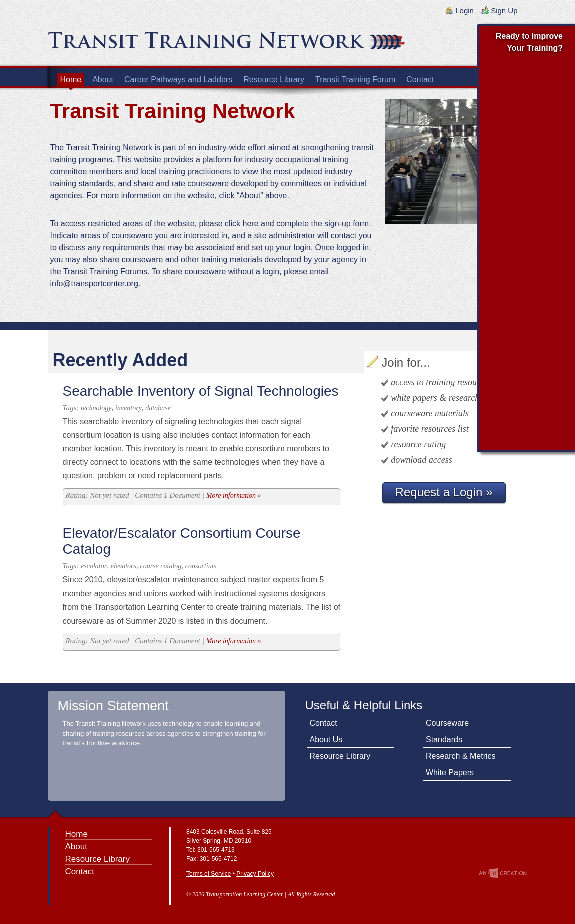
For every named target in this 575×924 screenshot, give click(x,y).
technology (96, 408)
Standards (444, 739)
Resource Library (274, 79)
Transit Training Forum (355, 79)
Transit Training (168, 44)
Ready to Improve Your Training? (529, 42)
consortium (201, 566)
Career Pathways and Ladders (178, 79)
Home (71, 79)
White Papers (450, 773)
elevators (123, 566)
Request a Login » (444, 492)
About (103, 79)
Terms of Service (208, 874)
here (251, 224)
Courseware (447, 723)
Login (465, 10)
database (158, 408)
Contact (420, 79)
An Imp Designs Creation (503, 873)
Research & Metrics (461, 756)
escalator (94, 566)
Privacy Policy (255, 874)
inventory (128, 408)
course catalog (161, 566)
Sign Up (504, 10)
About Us (326, 739)
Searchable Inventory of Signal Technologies (201, 391)
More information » (234, 496)
